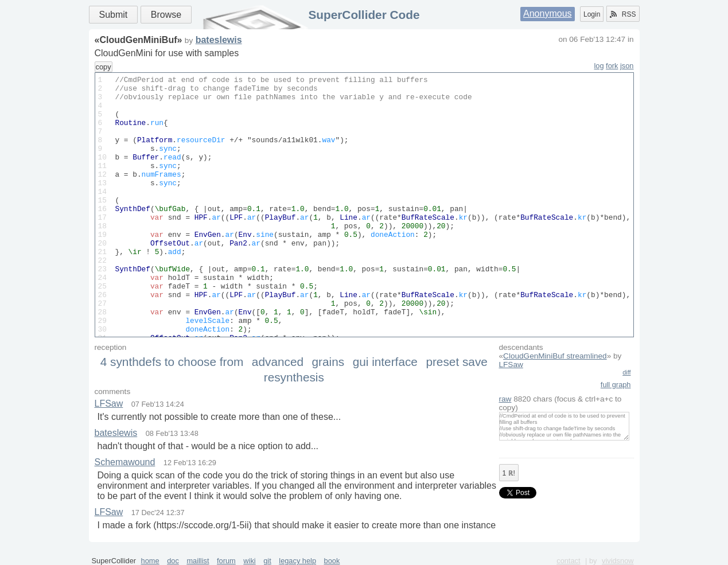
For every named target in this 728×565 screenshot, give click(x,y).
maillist (198, 561)
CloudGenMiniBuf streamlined (555, 356)
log (599, 66)
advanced (278, 362)
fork (612, 66)
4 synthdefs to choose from (172, 362)
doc (173, 561)
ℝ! (509, 473)
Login (592, 14)
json (627, 66)
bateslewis (219, 40)
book (332, 561)
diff (626, 372)
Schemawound (125, 462)
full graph (616, 385)
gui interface (385, 362)
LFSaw (511, 365)
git (267, 561)
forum (226, 561)
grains (328, 362)
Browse (166, 15)
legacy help (297, 561)
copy (104, 67)
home (150, 561)
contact (568, 561)
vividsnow (618, 561)
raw (505, 399)
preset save (457, 362)
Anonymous (548, 13)
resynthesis (294, 377)
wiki (249, 561)
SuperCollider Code (364, 15)
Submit (114, 15)
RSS (623, 14)
